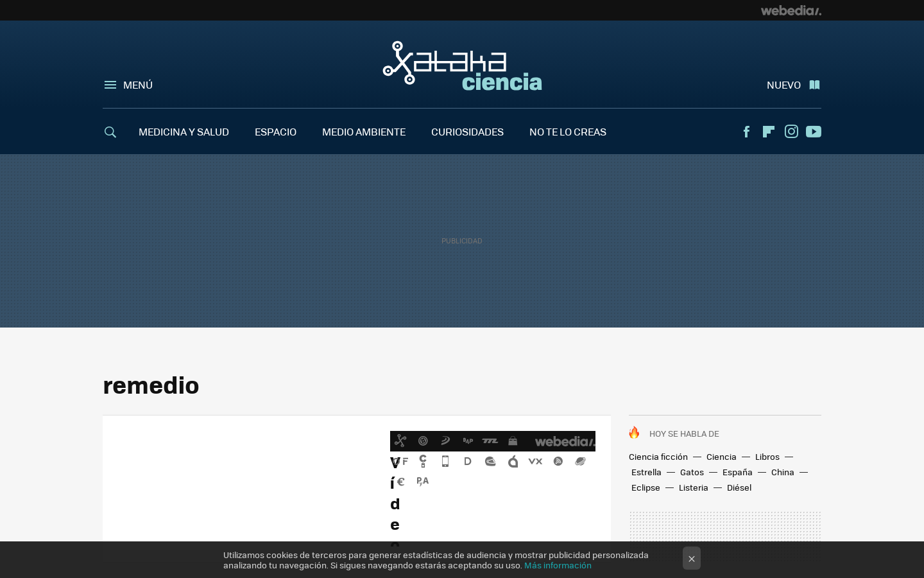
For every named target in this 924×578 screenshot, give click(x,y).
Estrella (646, 472)
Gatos (692, 472)
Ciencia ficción (658, 456)
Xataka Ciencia (462, 66)
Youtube (814, 132)
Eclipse (646, 487)
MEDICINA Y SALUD (184, 131)
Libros (767, 456)
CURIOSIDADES (467, 131)
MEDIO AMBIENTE (364, 131)
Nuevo (784, 84)
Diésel (739, 487)
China (783, 472)
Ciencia (722, 456)
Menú (138, 84)
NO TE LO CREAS (568, 131)
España (738, 472)
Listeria (694, 487)
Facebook (746, 132)
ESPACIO (276, 131)
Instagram (791, 132)
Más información (558, 565)
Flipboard (769, 132)
